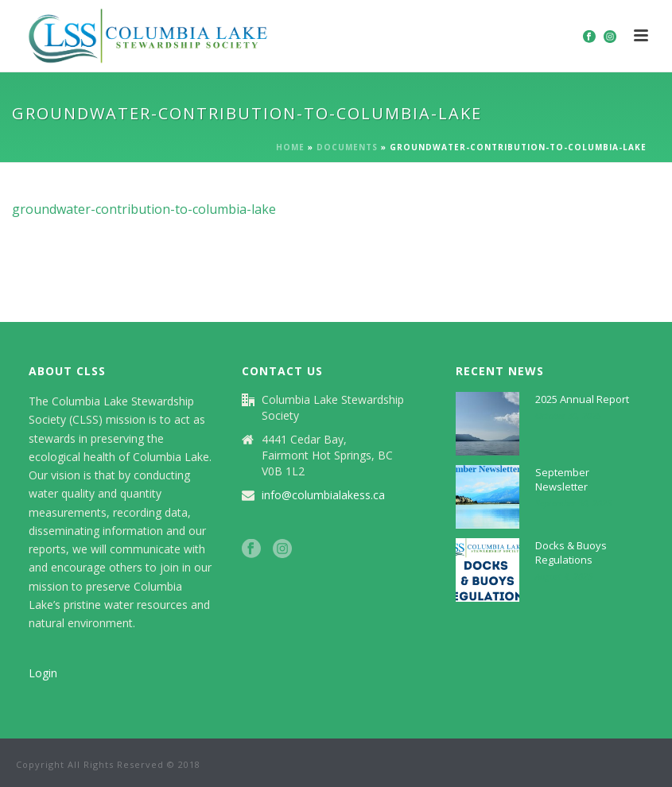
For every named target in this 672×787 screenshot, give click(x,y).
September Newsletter (562, 479)
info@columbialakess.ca (323, 495)
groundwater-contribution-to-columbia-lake (144, 209)
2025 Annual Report (582, 399)
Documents (347, 147)
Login (43, 673)
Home (290, 147)
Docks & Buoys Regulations (571, 552)
